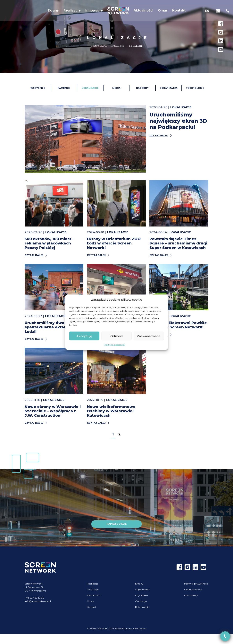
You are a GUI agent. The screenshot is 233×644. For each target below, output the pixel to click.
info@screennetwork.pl (38, 601)
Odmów (116, 336)
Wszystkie (38, 88)
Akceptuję (84, 336)
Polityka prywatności (196, 584)
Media (116, 88)
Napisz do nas (116, 524)
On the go (141, 601)
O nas (163, 11)
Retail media (142, 607)
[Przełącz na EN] (207, 11)
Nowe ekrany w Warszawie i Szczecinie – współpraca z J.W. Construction (53, 411)
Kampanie (64, 88)
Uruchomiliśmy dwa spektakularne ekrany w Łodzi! (49, 327)
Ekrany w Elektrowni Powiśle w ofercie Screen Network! (178, 325)
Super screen (142, 589)
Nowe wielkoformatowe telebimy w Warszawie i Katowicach (111, 411)
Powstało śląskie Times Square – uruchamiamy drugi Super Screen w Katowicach (178, 243)
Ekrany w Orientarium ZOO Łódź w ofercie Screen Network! (114, 243)
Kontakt (179, 11)
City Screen (141, 595)
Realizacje (72, 11)
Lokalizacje (90, 88)
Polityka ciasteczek (115, 345)
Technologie (195, 88)
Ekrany (53, 11)
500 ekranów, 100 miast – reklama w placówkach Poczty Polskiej (49, 243)
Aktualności (143, 11)
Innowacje (94, 11)
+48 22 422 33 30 (34, 598)
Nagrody (142, 88)
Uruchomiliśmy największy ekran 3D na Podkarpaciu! (178, 121)
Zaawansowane (149, 336)
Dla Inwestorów (193, 589)
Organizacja (169, 88)
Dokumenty (191, 595)
